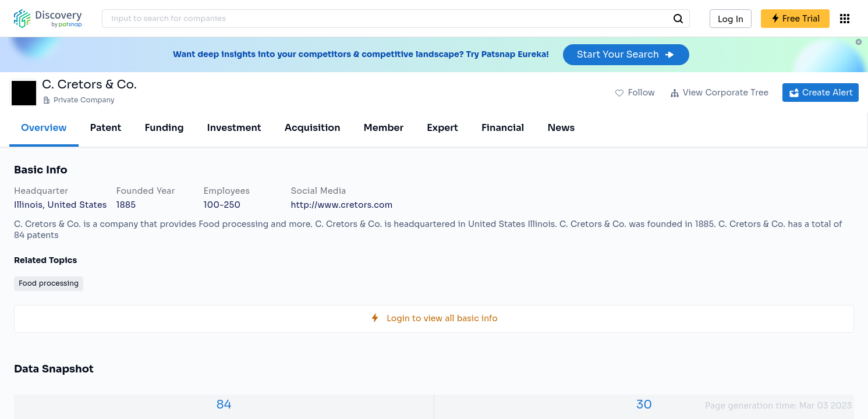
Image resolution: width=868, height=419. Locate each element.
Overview (44, 128)
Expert (442, 128)
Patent (106, 128)
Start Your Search (626, 54)
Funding (164, 128)
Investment (234, 128)
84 (224, 405)
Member (384, 128)
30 (644, 405)
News (561, 128)
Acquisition (313, 128)
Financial (503, 128)
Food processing (49, 283)
